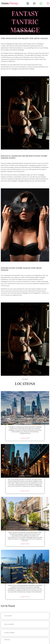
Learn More (25, 438)
